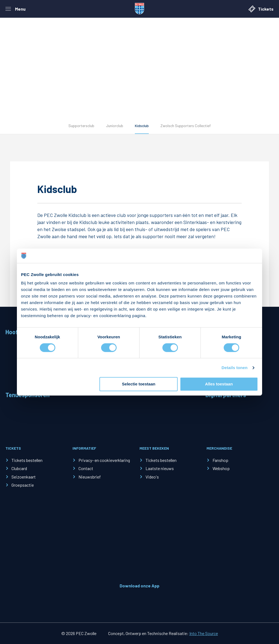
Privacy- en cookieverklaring (104, 460)
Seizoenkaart (24, 477)
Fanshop (220, 460)
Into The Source (204, 633)
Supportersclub (81, 126)
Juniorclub (115, 126)
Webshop (221, 468)
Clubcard (19, 468)
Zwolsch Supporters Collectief (186, 126)
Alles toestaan (219, 384)
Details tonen (234, 368)
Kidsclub (142, 126)
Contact (86, 468)
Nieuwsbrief (90, 477)
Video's (152, 477)
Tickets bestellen (27, 460)
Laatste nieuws (160, 468)
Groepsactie (23, 485)
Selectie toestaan (139, 384)
